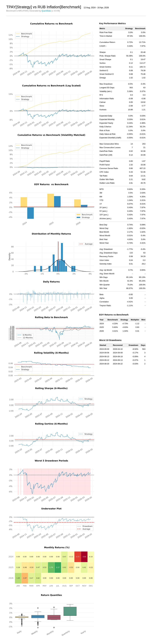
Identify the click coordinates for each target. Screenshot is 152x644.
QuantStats (46, 11)
